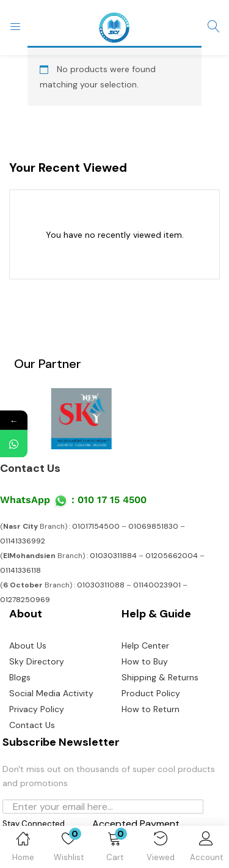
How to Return (151, 709)
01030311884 (113, 556)
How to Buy (145, 661)
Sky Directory (37, 661)
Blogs (20, 677)
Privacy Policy (37, 709)
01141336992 (23, 541)
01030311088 (101, 585)
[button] (114, 849)
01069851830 (153, 526)
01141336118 (20, 570)
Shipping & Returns (160, 677)
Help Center (145, 645)
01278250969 (25, 600)
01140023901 (157, 585)
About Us (28, 645)
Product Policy (151, 693)
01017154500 (96, 526)
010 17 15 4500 (112, 500)
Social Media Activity (51, 693)
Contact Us (30, 468)
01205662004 (172, 556)
